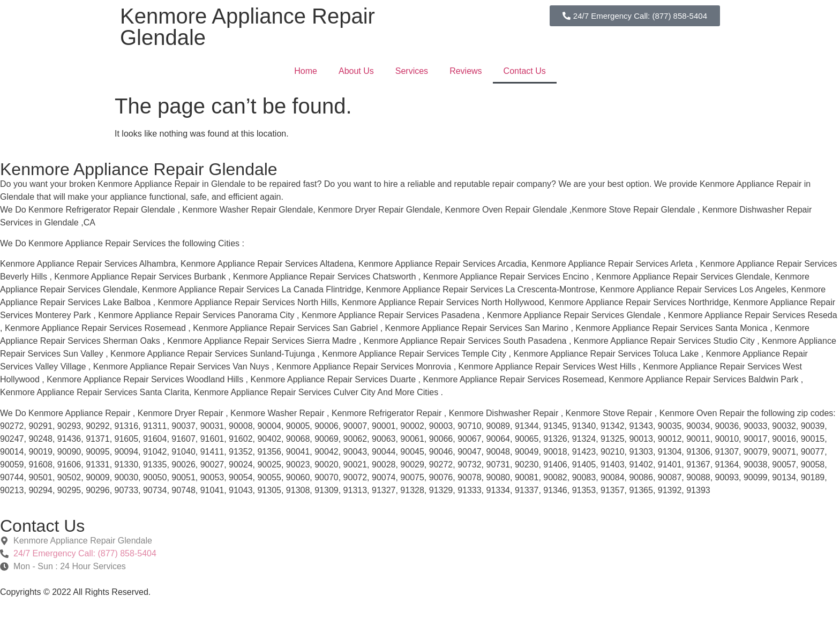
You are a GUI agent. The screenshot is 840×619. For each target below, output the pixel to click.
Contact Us (525, 71)
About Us (356, 71)
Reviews (466, 71)
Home (306, 71)
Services (412, 71)
